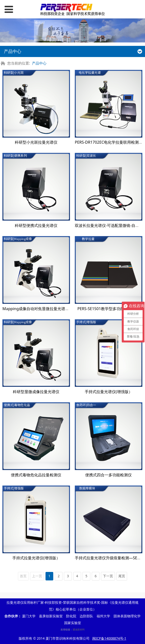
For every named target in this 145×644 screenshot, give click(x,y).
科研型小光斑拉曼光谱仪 (36, 142)
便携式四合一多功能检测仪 (108, 475)
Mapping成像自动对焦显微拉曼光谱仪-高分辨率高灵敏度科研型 (58, 309)
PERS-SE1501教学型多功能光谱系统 (109, 309)
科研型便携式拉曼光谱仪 (36, 225)
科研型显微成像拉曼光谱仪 (36, 392)
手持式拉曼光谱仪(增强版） (109, 392)
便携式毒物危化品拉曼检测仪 (36, 475)
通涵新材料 (79, 629)
